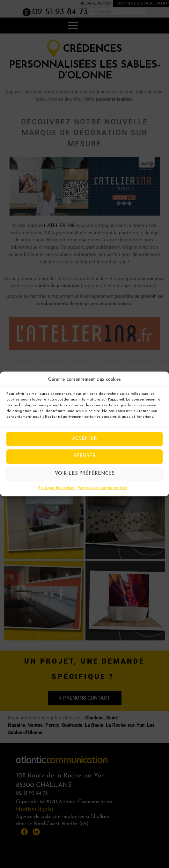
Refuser (84, 456)
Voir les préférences (85, 474)
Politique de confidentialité (103, 488)
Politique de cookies (56, 488)
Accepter (84, 439)
